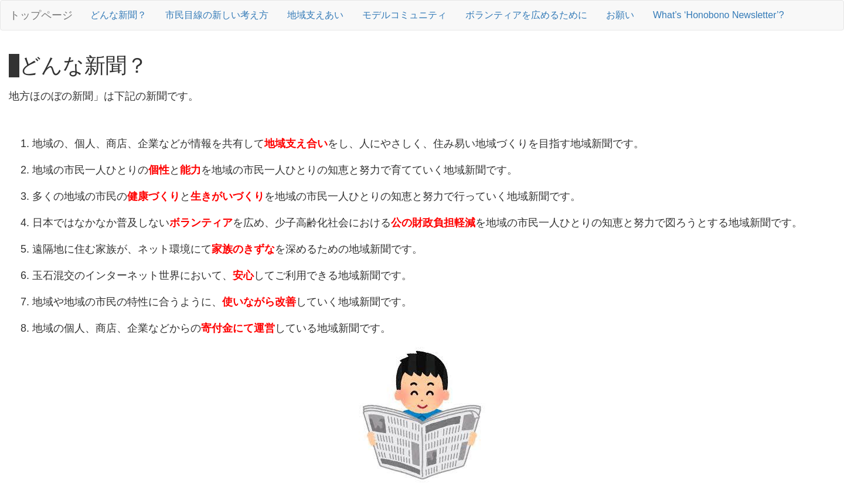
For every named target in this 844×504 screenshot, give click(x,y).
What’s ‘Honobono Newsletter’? (719, 15)
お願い (620, 15)
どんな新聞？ (118, 15)
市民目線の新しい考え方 (217, 15)
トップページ (41, 15)
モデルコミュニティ (404, 15)
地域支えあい (315, 15)
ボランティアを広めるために (526, 15)
